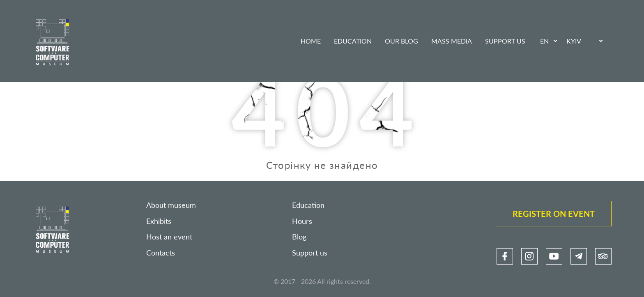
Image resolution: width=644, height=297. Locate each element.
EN (544, 41)
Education (353, 41)
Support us (505, 41)
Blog (299, 237)
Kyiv (574, 41)
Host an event (169, 237)
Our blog (401, 41)
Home (311, 41)
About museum (171, 205)
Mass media (452, 41)
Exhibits (159, 221)
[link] (505, 256)
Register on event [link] (554, 214)
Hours (302, 221)
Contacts (161, 253)
